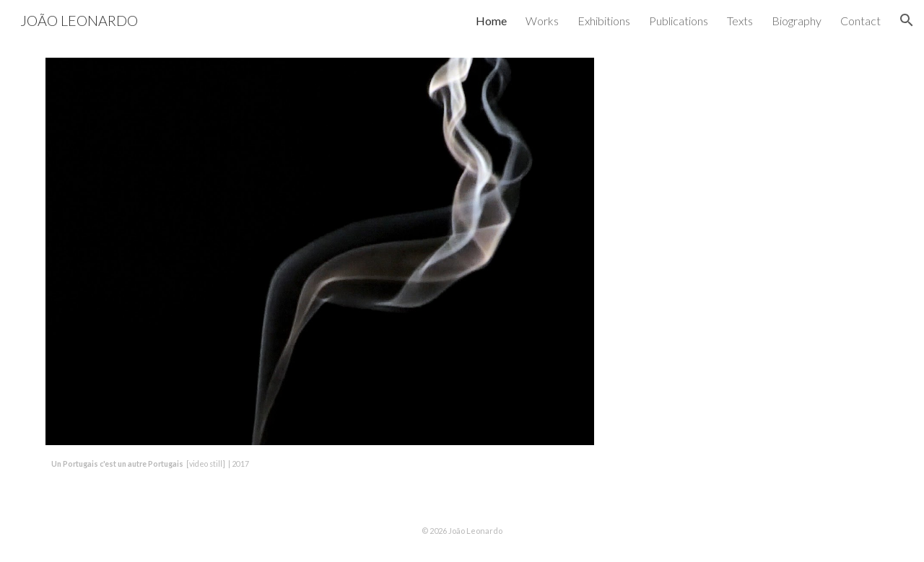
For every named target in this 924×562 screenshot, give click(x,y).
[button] (907, 20)
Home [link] (491, 21)
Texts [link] (740, 21)
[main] (320, 463)
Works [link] (542, 21)
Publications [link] (679, 21)
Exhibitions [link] (604, 21)
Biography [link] (797, 21)
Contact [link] (860, 21)
